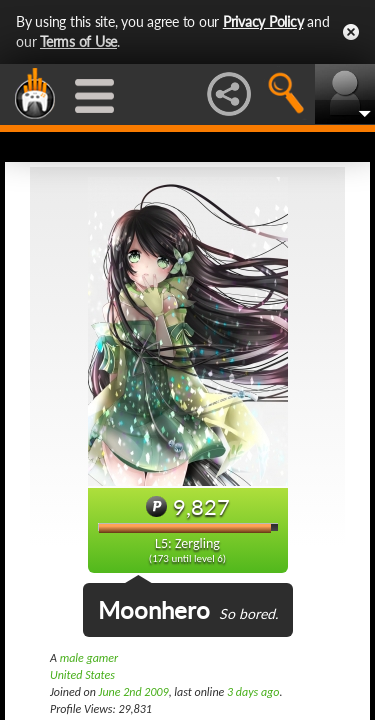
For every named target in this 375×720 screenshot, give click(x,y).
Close (351, 32)
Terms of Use (78, 41)
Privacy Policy (263, 21)
